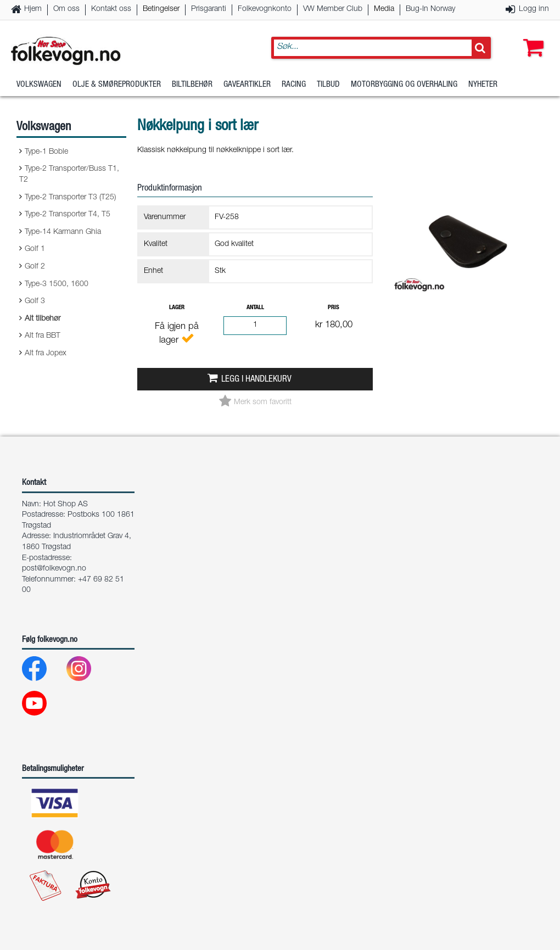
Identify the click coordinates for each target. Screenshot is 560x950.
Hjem (33, 9)
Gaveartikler (247, 85)
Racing (294, 85)
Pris (334, 308)
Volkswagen (39, 85)
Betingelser (161, 9)
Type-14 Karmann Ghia (63, 232)
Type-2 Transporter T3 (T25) (70, 198)
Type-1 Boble (46, 152)
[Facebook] (43, 671)
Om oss (66, 9)
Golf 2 (35, 267)
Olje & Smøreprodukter (117, 85)
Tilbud (328, 85)
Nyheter (483, 85)
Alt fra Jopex (46, 354)
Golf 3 (35, 301)
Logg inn (534, 9)
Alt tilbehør (43, 319)
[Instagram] (88, 671)
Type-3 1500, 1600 (57, 284)
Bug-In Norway (430, 9)
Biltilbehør (192, 85)
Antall (255, 308)
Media (384, 9)
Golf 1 (35, 249)
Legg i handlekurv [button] (256, 380)
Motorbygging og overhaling (404, 85)
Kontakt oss (111, 9)
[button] (531, 37)
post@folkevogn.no (54, 569)
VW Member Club (333, 9)
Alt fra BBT (43, 336)
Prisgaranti (209, 9)
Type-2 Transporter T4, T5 (68, 215)
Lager (177, 308)
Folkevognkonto (265, 9)
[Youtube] (43, 706)
